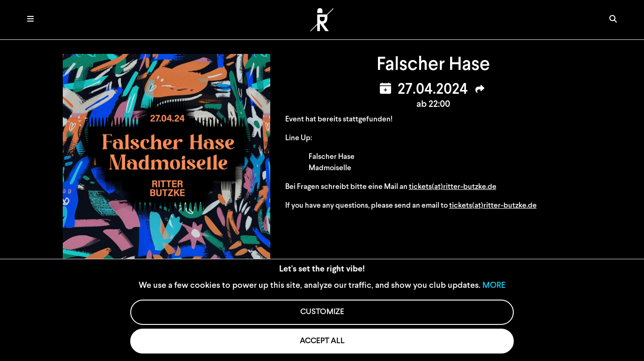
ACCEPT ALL (322, 341)
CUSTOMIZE (322, 312)
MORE (494, 286)
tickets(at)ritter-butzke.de (453, 187)
